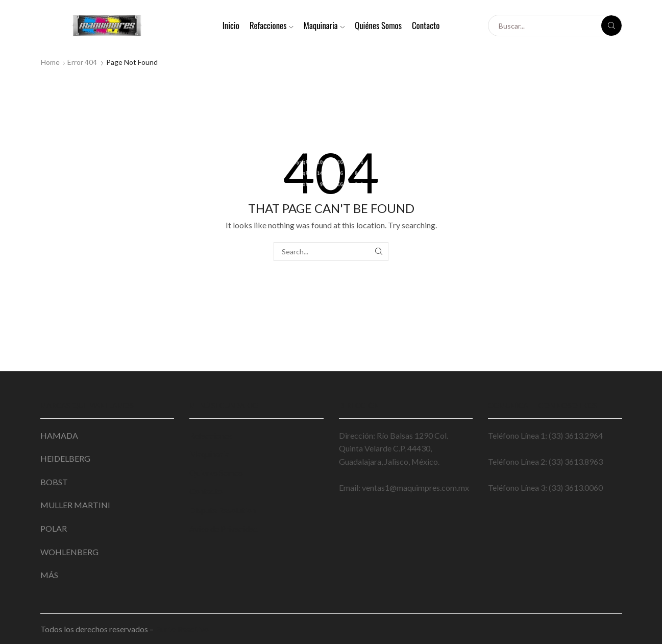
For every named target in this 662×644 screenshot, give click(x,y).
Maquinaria (324, 25)
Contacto (426, 25)
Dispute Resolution (223, 510)
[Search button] (611, 26)
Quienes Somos (216, 473)
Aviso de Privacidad (224, 528)
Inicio (231, 25)
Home (50, 62)
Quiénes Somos (378, 25)
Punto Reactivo (183, 629)
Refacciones (272, 25)
